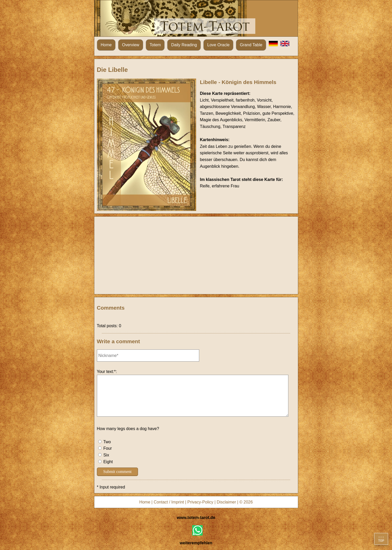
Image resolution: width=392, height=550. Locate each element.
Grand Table (251, 45)
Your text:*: (107, 372)
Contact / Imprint (169, 502)
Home (106, 45)
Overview (131, 45)
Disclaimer (226, 502)
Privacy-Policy (200, 502)
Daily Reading (184, 45)
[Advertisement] (196, 255)
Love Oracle (218, 45)
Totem (155, 45)
